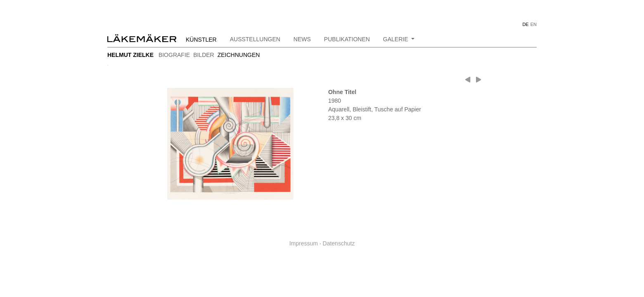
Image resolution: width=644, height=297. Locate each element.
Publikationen (347, 39)
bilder (204, 55)
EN (534, 24)
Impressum (304, 243)
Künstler (201, 40)
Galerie (397, 39)
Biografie (174, 55)
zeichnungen (239, 55)
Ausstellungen (255, 39)
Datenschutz (339, 243)
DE (525, 24)
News (302, 39)
